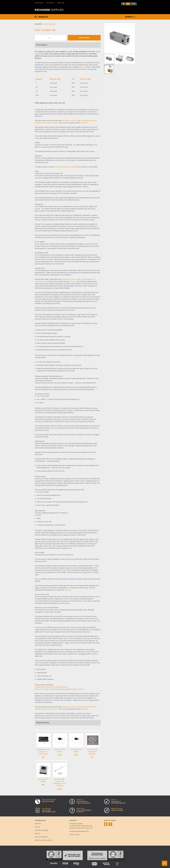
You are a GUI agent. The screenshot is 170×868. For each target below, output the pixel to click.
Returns (38, 834)
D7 (92, 757)
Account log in (39, 3)
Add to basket (84, 38)
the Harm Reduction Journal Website (68, 167)
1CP (43, 757)
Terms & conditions (41, 837)
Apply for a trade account (43, 840)
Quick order (61, 3)
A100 (59, 755)
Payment (38, 824)
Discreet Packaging (42, 830)
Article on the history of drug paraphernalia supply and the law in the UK (59, 689)
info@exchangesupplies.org (79, 831)
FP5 (43, 785)
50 (80, 67)
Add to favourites (50, 24)
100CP (59, 789)
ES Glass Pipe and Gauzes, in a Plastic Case (43, 752)
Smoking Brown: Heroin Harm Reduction (92, 752)
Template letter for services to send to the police (51, 687)
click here (84, 123)
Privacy (37, 827)
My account (50, 3)
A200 (76, 755)
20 (84, 67)
